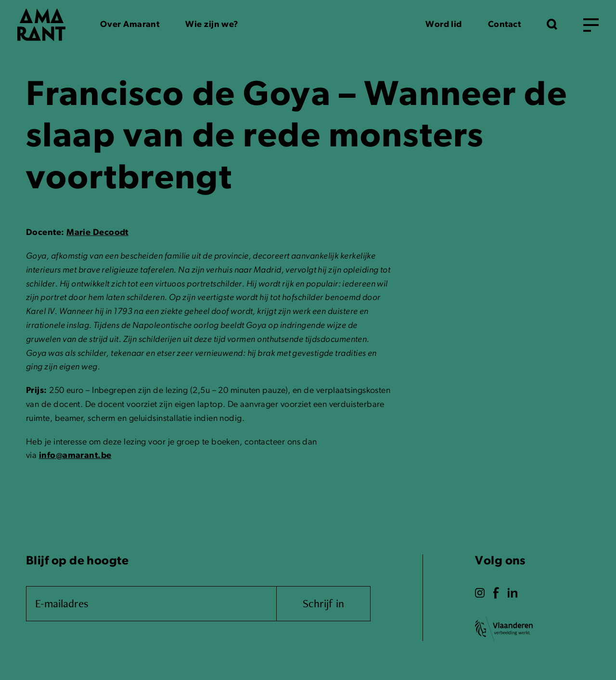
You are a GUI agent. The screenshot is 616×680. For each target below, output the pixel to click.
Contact (504, 25)
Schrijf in (323, 603)
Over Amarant (130, 25)
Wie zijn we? (212, 25)
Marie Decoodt (97, 233)
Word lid (444, 25)
